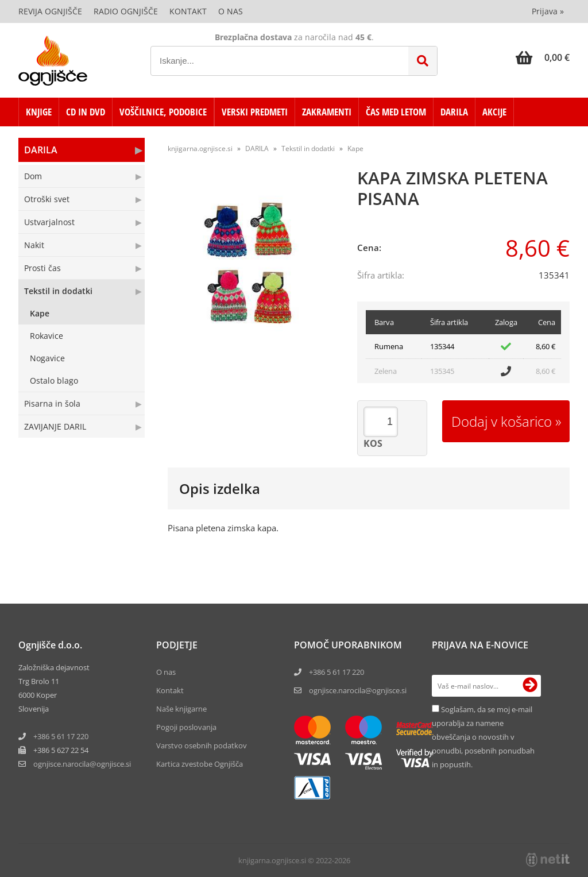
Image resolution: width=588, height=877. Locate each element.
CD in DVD (86, 112)
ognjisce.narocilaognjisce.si (82, 764)
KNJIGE (39, 112)
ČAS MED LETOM (396, 112)
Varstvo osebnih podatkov (202, 745)
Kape (40, 313)
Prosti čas (42, 268)
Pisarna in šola (52, 403)
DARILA (454, 112)
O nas (231, 11)
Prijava (548, 11)
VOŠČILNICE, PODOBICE (163, 112)
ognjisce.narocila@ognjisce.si (358, 690)
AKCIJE (494, 112)
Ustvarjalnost (49, 222)
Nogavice (47, 358)
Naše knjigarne (181, 709)
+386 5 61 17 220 (61, 736)
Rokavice (47, 336)
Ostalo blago (54, 380)
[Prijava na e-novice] (530, 686)
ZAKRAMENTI (327, 112)
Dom (33, 176)
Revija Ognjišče (50, 11)
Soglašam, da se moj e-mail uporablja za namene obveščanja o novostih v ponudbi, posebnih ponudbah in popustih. (483, 737)
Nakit (34, 245)
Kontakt (188, 11)
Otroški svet (47, 199)
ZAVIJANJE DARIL (55, 426)
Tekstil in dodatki (58, 291)
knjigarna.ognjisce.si (200, 148)
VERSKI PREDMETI (255, 112)
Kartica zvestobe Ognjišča (200, 764)
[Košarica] (543, 57)
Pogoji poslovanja (186, 727)
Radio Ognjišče (126, 11)
